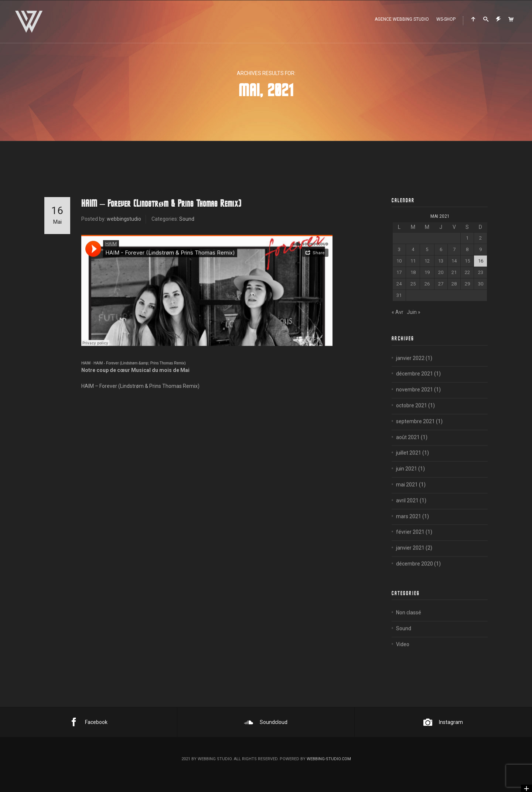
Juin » (414, 312)
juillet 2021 (409, 462)
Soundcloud (266, 722)
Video (403, 653)
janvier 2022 (410, 367)
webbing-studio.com (329, 759)
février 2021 (410, 541)
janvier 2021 (410, 557)
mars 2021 (409, 525)
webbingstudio (124, 219)
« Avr (398, 312)
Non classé (409, 622)
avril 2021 (407, 510)
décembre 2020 (415, 573)
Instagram (443, 722)
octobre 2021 (412, 414)
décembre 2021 (415, 383)
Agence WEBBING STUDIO (402, 19)
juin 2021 (407, 478)
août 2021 (408, 446)
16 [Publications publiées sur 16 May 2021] (481, 261)
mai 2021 (407, 494)
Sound (187, 219)
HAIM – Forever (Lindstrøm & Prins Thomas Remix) (161, 204)
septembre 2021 (415, 430)
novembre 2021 (415, 399)
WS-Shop (446, 19)
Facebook (88, 722)
